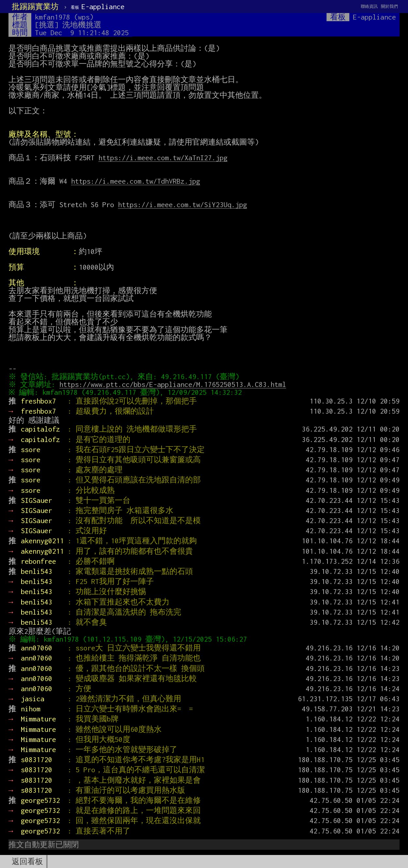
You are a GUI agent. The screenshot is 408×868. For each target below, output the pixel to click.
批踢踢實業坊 (35, 7)
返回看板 (27, 861)
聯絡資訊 (369, 6)
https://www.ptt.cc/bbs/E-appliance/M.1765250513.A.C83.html (174, 384)
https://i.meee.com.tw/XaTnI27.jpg (163, 158)
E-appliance (98, 7)
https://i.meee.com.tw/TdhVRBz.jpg (136, 181)
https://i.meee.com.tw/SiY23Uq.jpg (182, 205)
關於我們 (389, 6)
